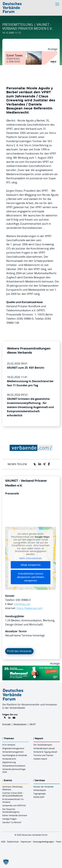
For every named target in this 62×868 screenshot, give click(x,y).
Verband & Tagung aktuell (45, 752)
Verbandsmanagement (13, 752)
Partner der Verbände (43, 787)
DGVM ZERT (39, 797)
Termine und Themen (43, 755)
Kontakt (7, 724)
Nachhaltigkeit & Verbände (15, 755)
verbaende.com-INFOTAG (14, 805)
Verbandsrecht (9, 759)
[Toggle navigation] (58, 4)
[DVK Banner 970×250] (31, 668)
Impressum (26, 842)
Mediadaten (20, 724)
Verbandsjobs (40, 790)
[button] (6, 862)
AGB (3, 842)
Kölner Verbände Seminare (15, 815)
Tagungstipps (40, 794)
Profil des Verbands (19, 651)
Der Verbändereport (43, 745)
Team (59, 842)
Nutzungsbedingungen (43, 842)
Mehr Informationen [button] (31, 558)
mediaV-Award (40, 759)
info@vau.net (22, 604)
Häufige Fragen (9, 819)
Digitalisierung (9, 762)
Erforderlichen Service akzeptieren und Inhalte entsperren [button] (31, 577)
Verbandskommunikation (14, 766)
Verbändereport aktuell (44, 748)
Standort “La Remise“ (12, 822)
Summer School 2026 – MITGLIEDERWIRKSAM (13, 794)
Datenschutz (13, 842)
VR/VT (33, 724)
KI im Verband (9, 745)
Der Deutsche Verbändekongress (11, 810)
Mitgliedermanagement (13, 748)
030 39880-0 (23, 600)
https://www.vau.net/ (30, 608)
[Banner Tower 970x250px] (31, 53)
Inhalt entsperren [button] (31, 565)
